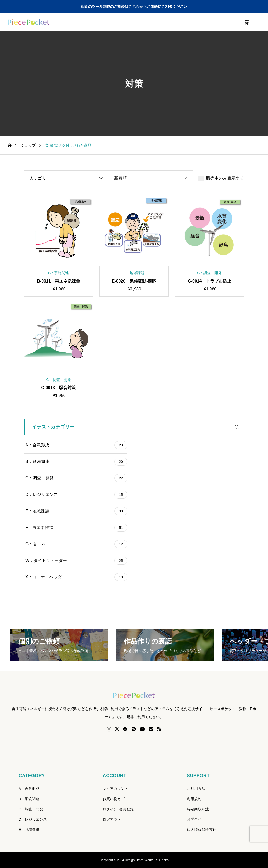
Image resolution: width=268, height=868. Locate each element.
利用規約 (194, 799)
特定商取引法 (198, 809)
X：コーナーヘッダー (76, 577)
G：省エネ (76, 544)
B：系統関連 (76, 462)
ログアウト (112, 819)
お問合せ (194, 819)
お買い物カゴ (114, 799)
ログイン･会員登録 (118, 809)
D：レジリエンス (76, 495)
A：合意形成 (76, 445)
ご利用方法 (196, 789)
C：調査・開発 (76, 478)
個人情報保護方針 (202, 830)
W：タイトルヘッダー (76, 561)
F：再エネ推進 (76, 528)
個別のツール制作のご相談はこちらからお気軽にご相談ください (134, 7)
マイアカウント (115, 789)
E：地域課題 (76, 511)
